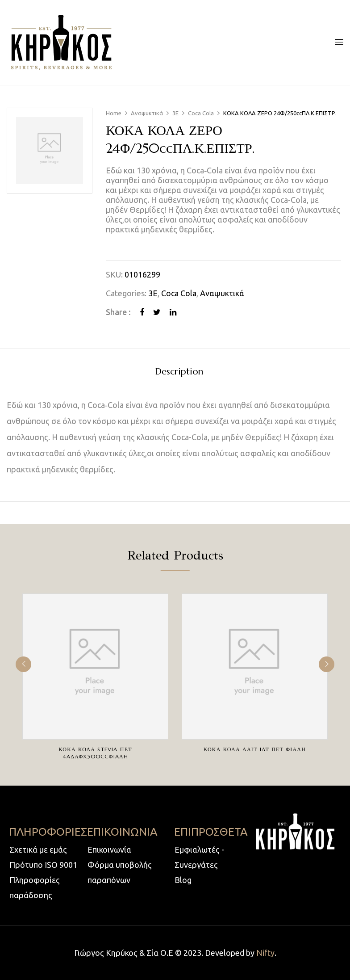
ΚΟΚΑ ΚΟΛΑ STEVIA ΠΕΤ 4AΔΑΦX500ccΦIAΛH (95, 753)
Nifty (265, 953)
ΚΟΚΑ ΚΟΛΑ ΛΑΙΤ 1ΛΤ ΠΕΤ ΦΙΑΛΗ (255, 749)
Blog (183, 880)
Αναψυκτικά (147, 113)
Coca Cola (201, 113)
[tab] (179, 373)
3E (175, 113)
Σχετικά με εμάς (38, 850)
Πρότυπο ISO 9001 (43, 865)
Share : (118, 312)
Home (114, 113)
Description (179, 372)
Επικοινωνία (109, 850)
